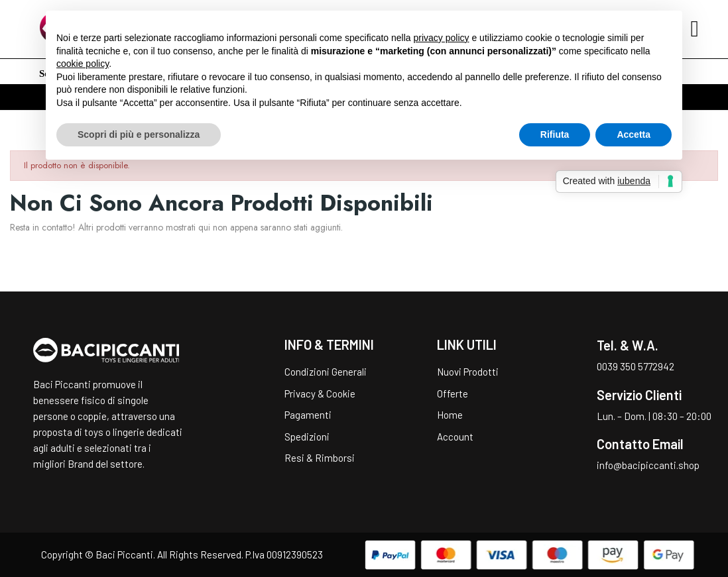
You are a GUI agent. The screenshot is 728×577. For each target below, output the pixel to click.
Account (455, 437)
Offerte (453, 393)
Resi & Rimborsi (320, 458)
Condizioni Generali (326, 372)
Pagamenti (308, 415)
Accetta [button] (634, 134)
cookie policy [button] (83, 64)
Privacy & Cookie (320, 393)
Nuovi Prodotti (468, 372)
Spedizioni (307, 437)
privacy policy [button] (442, 38)
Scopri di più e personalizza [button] (139, 134)
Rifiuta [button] (555, 134)
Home (450, 415)
